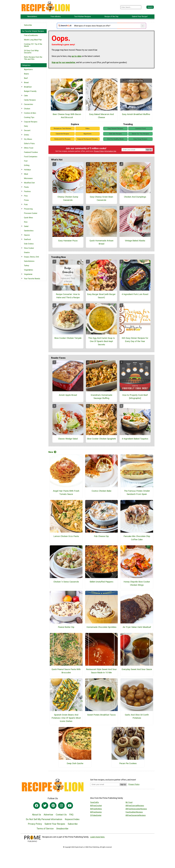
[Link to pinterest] (53, 806)
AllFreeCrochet (96, 806)
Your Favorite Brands (32, 279)
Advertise (48, 815)
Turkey (27, 266)
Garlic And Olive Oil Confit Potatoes (137, 716)
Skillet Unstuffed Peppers (101, 582)
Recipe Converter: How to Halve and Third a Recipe (68, 296)
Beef (26, 78)
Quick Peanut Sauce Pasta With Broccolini (66, 671)
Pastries (27, 191)
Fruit (26, 161)
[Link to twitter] (45, 806)
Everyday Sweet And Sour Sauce (137, 669)
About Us (36, 815)
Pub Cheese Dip (101, 536)
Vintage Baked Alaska (135, 241)
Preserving (28, 209)
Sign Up (149, 150)
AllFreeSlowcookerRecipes (136, 809)
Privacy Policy (99, 151)
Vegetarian (28, 274)
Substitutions (29, 261)
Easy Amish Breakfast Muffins (136, 114)
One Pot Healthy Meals (115, 139)
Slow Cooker (29, 248)
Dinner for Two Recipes (140, 134)
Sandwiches (29, 231)
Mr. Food (129, 802)
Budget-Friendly (30, 91)
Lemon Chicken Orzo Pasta (66, 536)
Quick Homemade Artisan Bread (101, 242)
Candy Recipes (30, 100)
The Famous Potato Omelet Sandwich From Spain (137, 492)
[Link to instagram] (61, 806)
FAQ (71, 815)
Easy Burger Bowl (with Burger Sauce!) (101, 296)
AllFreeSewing (96, 812)
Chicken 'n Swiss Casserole (66, 582)
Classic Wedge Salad (68, 439)
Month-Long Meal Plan (33, 40)
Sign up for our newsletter (63, 62)
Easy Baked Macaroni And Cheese (101, 116)
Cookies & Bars (30, 113)
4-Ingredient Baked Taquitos (135, 439)
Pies (26, 196)
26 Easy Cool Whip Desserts (31, 52)
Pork (26, 205)
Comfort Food (140, 129)
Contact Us (61, 815)
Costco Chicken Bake (101, 491)
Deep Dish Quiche (75, 763)
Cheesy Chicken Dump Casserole (68, 198)
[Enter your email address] (105, 784)
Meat (26, 174)
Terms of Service (45, 829)
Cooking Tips (29, 117)
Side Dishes (29, 244)
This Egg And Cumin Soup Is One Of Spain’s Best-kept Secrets (101, 341)
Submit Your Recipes (55, 824)
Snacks (27, 252)
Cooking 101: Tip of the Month (33, 45)
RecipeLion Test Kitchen (62, 129)
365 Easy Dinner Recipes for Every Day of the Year (135, 340)
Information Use (110, 151)
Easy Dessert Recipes (115, 129)
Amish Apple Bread (68, 395)
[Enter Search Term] (131, 7)
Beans (26, 74)
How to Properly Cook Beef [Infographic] (135, 397)
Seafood (27, 239)
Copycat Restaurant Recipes (87, 139)
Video (87, 129)
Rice (26, 222)
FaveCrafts (94, 802)
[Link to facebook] (37, 806)
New (52, 452)
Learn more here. (98, 837)
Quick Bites (28, 218)
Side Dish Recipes (115, 134)
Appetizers (28, 69)
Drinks (27, 135)
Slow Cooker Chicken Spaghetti (101, 439)
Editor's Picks (29, 144)
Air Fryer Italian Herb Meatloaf (137, 627)
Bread (26, 83)
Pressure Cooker (31, 213)
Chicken (27, 109)
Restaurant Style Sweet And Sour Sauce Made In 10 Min (101, 671)
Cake (26, 96)
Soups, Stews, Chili (31, 257)
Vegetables (29, 270)
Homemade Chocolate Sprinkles (101, 627)
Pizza (26, 200)
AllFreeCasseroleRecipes (136, 815)
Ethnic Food (29, 148)
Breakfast (28, 87)
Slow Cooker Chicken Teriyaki (68, 338)
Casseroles (29, 104)
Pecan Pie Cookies (128, 763)
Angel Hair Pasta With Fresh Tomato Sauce (66, 492)
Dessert (27, 130)
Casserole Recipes (62, 134)
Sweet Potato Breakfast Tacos (101, 715)
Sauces (27, 235)
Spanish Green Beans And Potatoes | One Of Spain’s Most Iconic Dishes (66, 718)
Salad (26, 226)
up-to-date (76, 56)
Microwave (28, 178)
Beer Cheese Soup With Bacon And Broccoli (67, 116)
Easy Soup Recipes (140, 139)
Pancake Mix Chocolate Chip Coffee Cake (137, 538)
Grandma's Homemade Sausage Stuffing (101, 397)
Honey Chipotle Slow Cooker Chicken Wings (137, 583)
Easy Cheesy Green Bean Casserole (101, 198)
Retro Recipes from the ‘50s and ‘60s (33, 58)
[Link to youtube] (70, 806)
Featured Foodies (31, 152)
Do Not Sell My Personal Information (44, 819)
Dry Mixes (28, 139)
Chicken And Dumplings (135, 197)
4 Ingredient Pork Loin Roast (135, 294)
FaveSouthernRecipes (134, 812)
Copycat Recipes (31, 122)
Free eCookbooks (31, 35)
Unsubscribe (62, 829)
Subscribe (28, 25)
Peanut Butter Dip (66, 627)
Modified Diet (29, 183)
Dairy (26, 126)
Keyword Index (72, 819)
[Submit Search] (150, 7)
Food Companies (31, 157)
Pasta (26, 187)
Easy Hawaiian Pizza (68, 241)
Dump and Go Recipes (62, 139)
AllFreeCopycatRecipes (135, 806)
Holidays (27, 170)
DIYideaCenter (96, 815)
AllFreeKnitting (96, 809)
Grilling (27, 165)
